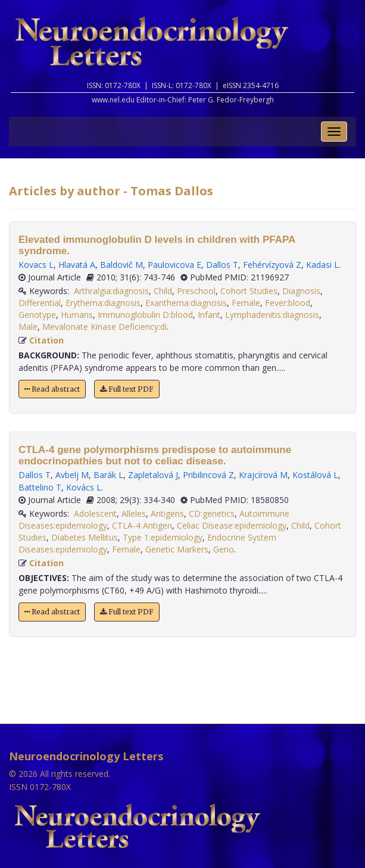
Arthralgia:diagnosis (111, 291)
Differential (40, 303)
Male (28, 327)
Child (163, 291)
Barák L (108, 475)
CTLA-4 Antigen (142, 525)
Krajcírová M (263, 475)
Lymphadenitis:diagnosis (272, 315)
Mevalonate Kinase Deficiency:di (104, 327)
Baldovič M (121, 265)
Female (246, 303)
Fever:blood (288, 303)
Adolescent (95, 513)
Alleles (134, 513)
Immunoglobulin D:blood (145, 315)
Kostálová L (315, 475)
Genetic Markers (177, 549)
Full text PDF (127, 389)
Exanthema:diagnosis (186, 303)
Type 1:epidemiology (163, 537)
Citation (46, 340)
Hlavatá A (77, 265)
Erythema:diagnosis (103, 303)
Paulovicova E (174, 265)
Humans (77, 315)
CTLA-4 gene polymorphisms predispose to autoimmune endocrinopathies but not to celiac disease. (155, 455)
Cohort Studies (249, 291)
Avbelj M (72, 475)
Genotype (37, 315)
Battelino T (40, 487)
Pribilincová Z (208, 475)
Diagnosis (301, 291)
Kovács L (84, 487)
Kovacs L (36, 265)
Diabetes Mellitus (85, 537)
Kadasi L (322, 265)
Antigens (167, 513)
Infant (209, 315)
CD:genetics (212, 513)
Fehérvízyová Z (272, 265)
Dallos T (222, 265)
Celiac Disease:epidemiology (232, 525)
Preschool (196, 291)
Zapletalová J (153, 475)
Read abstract (52, 389)
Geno (224, 549)
